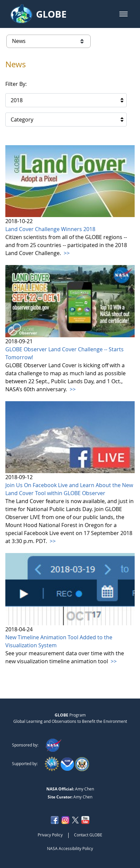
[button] (123, 14)
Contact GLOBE (88, 835)
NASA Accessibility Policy (70, 848)
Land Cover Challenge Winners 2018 (50, 229)
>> (66, 253)
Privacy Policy (50, 835)
